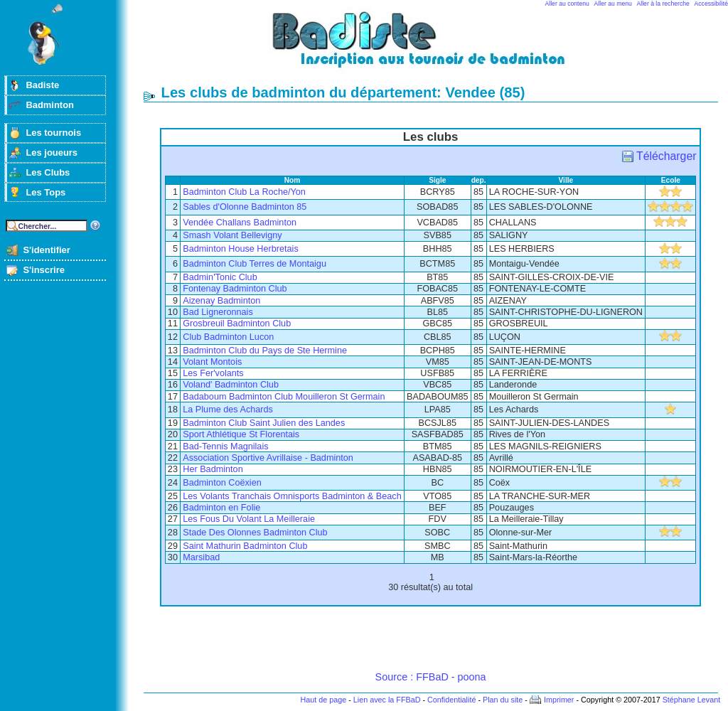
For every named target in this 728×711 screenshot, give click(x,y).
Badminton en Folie (221, 508)
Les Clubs (48, 172)
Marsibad (201, 557)
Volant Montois (212, 362)
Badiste (42, 85)
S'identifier (46, 250)
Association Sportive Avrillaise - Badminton (268, 458)
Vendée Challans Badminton (240, 223)
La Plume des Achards (228, 410)
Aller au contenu (567, 4)
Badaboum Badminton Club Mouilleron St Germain (284, 397)
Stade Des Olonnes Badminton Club (255, 533)
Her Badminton (213, 469)
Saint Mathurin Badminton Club (245, 546)
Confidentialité (451, 700)
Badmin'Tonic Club (220, 277)
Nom (293, 180)
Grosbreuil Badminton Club (237, 324)
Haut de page (323, 700)
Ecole (671, 180)
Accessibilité (711, 4)
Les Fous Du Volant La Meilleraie (249, 519)
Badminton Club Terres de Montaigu (255, 264)
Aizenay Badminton (221, 301)
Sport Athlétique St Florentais (241, 434)
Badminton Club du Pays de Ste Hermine (265, 351)
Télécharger (666, 156)
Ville (566, 180)
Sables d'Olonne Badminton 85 (245, 207)
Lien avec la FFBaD (387, 700)
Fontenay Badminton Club (235, 289)
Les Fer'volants (213, 373)
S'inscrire (44, 270)
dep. (479, 180)
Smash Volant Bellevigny (232, 235)
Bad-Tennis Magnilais (225, 447)
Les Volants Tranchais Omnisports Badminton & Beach (292, 496)
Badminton (50, 105)
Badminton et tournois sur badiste (436, 47)
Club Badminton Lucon (228, 337)
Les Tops (45, 192)
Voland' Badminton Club (231, 385)
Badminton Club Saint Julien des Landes (264, 423)
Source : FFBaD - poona (431, 677)
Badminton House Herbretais (241, 249)
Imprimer (559, 700)
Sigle (437, 180)
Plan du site (503, 700)
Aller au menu (613, 4)
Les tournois (53, 133)
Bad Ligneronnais (218, 312)
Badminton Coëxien (222, 483)
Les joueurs (52, 153)
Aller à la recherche (663, 4)
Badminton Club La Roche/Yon (244, 192)
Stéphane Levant (692, 700)
